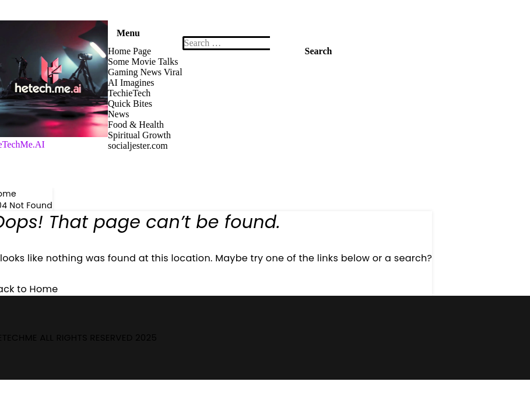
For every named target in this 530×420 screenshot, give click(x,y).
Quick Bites (130, 104)
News (118, 114)
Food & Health (136, 125)
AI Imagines (131, 83)
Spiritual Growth (139, 135)
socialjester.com (138, 146)
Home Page (129, 51)
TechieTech (129, 93)
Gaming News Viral (145, 72)
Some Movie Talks (143, 62)
